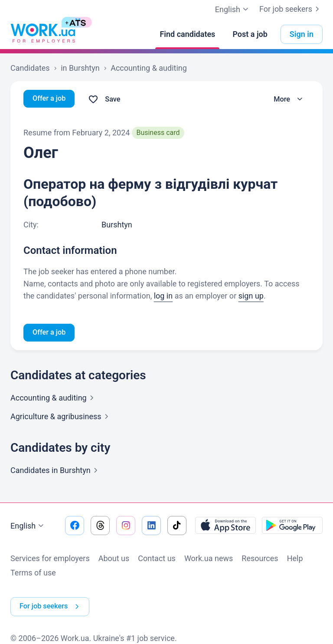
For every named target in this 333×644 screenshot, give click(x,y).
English (28, 527)
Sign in (302, 34)
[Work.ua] (43, 34)
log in (163, 296)
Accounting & (54, 399)
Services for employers (50, 560)
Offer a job (51, 99)
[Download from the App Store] (225, 527)
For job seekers (291, 9)
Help (295, 560)
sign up (251, 296)
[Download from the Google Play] (292, 527)
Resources (260, 560)
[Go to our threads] (100, 527)
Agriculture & (61, 418)
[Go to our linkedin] (151, 527)
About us (114, 560)
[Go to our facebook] (75, 527)
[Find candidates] (187, 34)
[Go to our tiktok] (177, 527)
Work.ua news (209, 560)
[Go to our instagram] (126, 527)
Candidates (56, 471)
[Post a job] (250, 34)
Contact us (157, 560)
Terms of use (33, 574)
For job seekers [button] (54, 601)
